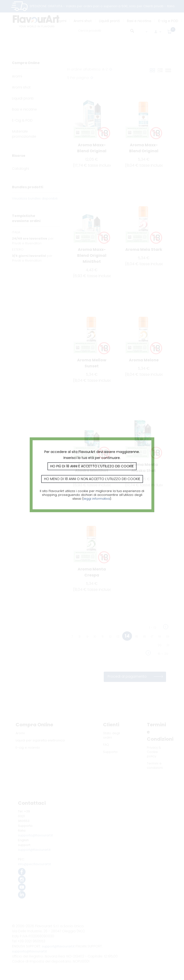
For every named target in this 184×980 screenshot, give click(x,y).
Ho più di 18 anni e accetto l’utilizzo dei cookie (92, 466)
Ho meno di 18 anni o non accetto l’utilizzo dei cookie (92, 479)
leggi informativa (97, 499)
